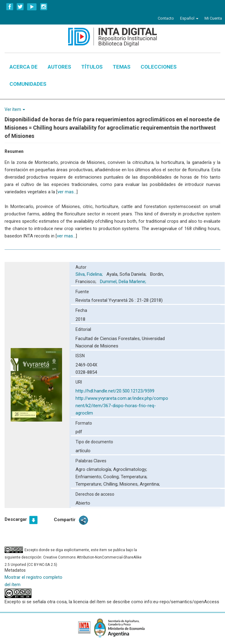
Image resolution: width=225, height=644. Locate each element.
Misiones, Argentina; (140, 484)
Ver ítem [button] (15, 109)
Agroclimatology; (130, 469)
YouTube (32, 7)
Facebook (10, 7)
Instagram (44, 7)
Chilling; (111, 484)
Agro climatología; (94, 469)
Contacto (166, 18)
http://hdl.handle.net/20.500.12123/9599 (115, 391)
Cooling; (112, 477)
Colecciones (159, 67)
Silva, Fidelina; (90, 274)
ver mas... (67, 192)
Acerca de (24, 67)
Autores (59, 67)
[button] (189, 18)
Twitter (20, 7)
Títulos (92, 67)
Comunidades (28, 84)
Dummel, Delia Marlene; (124, 282)
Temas (122, 67)
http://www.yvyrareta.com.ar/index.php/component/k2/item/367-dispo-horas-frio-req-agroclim (122, 406)
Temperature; (89, 484)
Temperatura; (134, 477)
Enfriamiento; (89, 477)
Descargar (16, 519)
